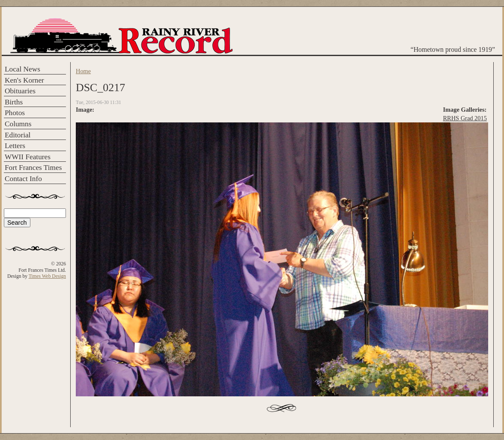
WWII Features (28, 157)
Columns (18, 124)
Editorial (18, 135)
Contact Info (23, 179)
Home (83, 71)
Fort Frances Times (33, 168)
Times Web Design (47, 276)
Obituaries (20, 91)
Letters (15, 146)
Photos (15, 113)
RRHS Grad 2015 (465, 118)
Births (14, 102)
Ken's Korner (24, 80)
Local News (22, 69)
